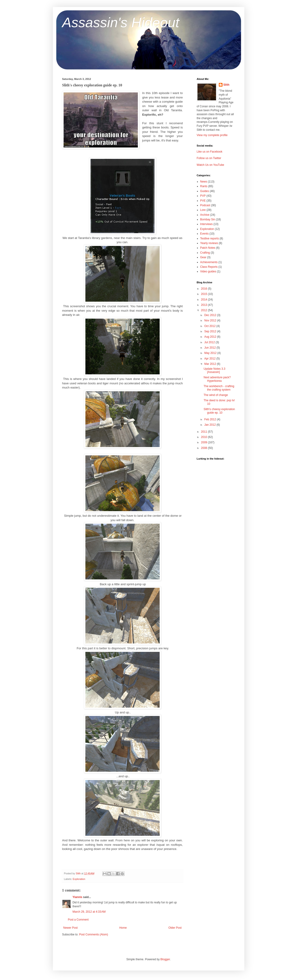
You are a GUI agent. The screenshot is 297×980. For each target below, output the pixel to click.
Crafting (205, 253)
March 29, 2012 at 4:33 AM (89, 912)
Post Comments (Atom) (94, 934)
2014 (204, 300)
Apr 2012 (210, 359)
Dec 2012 (211, 315)
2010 (204, 437)
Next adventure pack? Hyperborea (217, 379)
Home (123, 928)
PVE (203, 201)
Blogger (165, 959)
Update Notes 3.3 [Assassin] (214, 370)
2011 (204, 432)
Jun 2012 (210, 348)
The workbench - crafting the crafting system (219, 388)
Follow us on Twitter (209, 158)
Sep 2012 (211, 331)
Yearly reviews (209, 243)
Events (205, 234)
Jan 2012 (210, 425)
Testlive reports (210, 238)
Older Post (175, 928)
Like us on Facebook (210, 152)
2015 (204, 294)
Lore (203, 210)
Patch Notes (208, 248)
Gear (203, 257)
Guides (205, 191)
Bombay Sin (208, 219)
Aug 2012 (211, 337)
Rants (204, 186)
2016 (204, 289)
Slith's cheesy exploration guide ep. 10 (219, 411)
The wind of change (216, 395)
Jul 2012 (210, 342)
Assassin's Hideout (121, 22)
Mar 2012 (210, 364)
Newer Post (71, 928)
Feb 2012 (210, 419)
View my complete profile (212, 135)
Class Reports (209, 267)
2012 (204, 310)
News (204, 182)
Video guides (208, 271)
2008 (204, 448)
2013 (204, 305)
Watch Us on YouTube (211, 165)
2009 (204, 442)
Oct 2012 (210, 326)
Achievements (209, 262)
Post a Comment (78, 920)
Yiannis (77, 897)
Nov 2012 (211, 320)
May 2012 (211, 353)
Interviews (207, 224)
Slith (226, 85)
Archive (205, 215)
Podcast (205, 205)
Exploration (79, 879)
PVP (203, 196)
